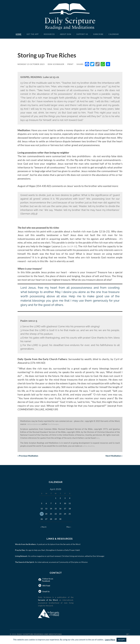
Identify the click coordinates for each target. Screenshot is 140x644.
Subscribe (98, 34)
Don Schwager (56, 64)
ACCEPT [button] (121, 640)
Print (70, 64)
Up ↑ (128, 634)
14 (51, 509)
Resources (49, 34)
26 (42, 519)
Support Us (82, 34)
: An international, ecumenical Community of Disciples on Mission (52, 562)
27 (46, 519)
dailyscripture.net (35, 424)
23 (60, 514)
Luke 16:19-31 (69, 246)
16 (60, 509)
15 (56, 509)
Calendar (114, 34)
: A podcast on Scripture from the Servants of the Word (48, 544)
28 (51, 519)
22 (56, 514)
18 (70, 509)
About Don (66, 34)
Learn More (110, 640)
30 (60, 519)
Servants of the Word (48, 600)
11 (70, 504)
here (98, 438)
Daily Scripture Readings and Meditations (39, 634)
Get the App (33, 34)
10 (65, 504)
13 (46, 509)
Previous (29, 456)
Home (19, 34)
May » (69, 527)
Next (113, 456)
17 (65, 509)
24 (65, 514)
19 (42, 514)
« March (43, 527)
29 (56, 519)
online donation (90, 446)
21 (51, 514)
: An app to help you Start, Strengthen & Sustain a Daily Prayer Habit (48, 550)
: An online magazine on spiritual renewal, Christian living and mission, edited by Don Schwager (60, 556)
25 (70, 514)
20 (46, 514)
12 (42, 509)
